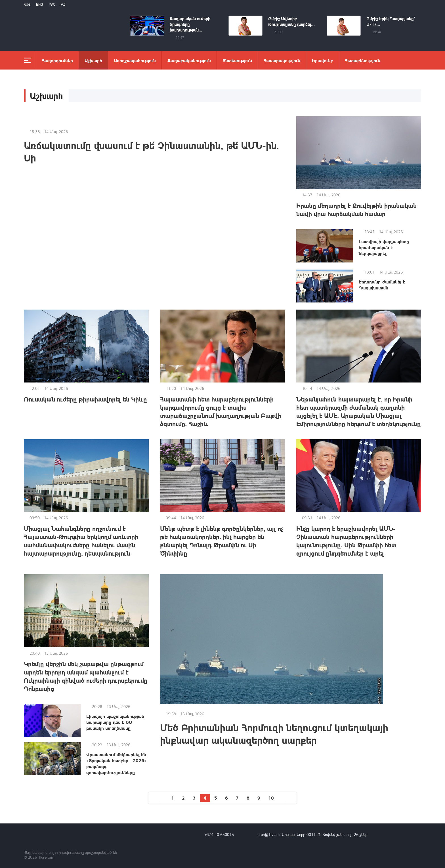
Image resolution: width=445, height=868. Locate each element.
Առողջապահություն (135, 60)
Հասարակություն (282, 60)
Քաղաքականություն (189, 60)
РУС (52, 4)
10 (271, 798)
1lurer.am (46, 857)
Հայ (27, 4)
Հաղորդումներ (57, 60)
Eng (40, 4)
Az (63, 4)
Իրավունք (323, 60)
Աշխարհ (93, 60)
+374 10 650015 (219, 834)
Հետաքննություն (363, 60)
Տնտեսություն (237, 60)
